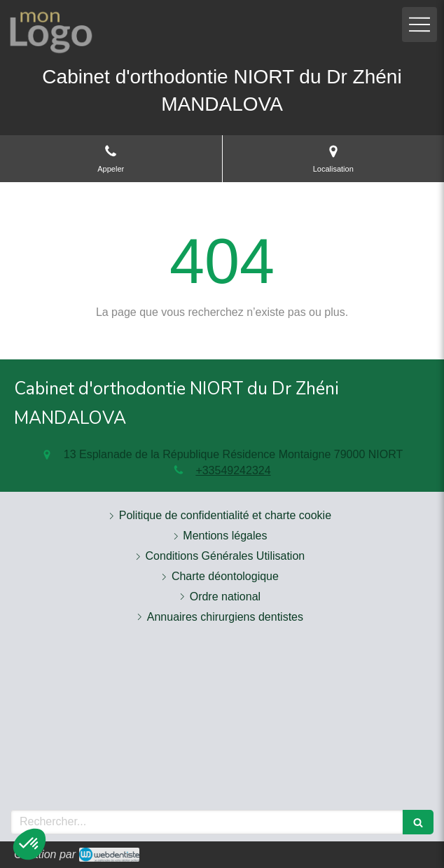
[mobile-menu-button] (419, 25)
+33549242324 (233, 470)
